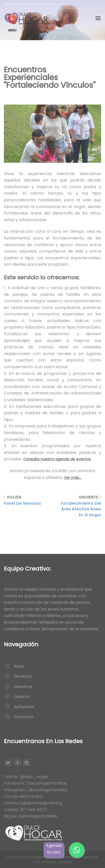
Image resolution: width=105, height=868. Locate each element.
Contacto (24, 717)
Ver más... (73, 478)
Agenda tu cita (54, 849)
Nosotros (23, 687)
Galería (22, 697)
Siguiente (79, 506)
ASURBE (60, 471)
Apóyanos (24, 707)
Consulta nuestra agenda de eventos (57, 459)
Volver (26, 500)
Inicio (19, 666)
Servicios (23, 676)
